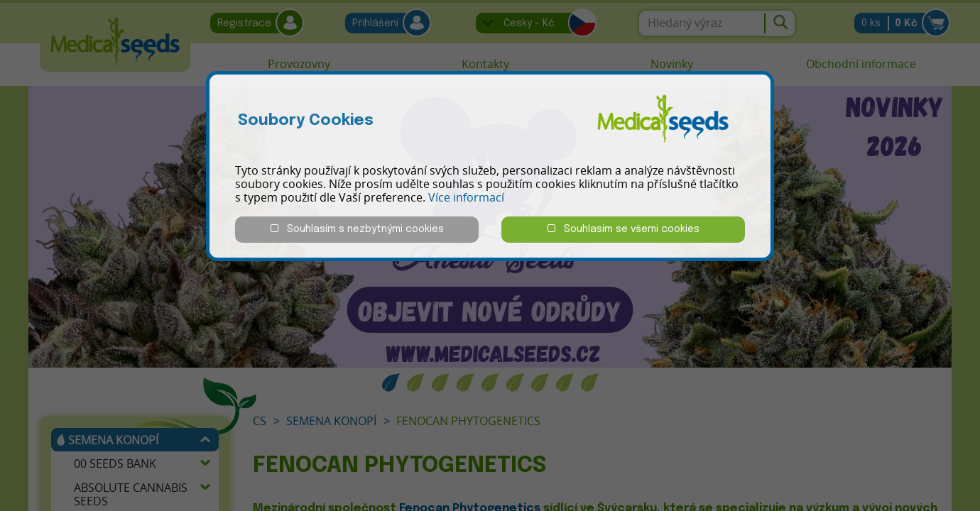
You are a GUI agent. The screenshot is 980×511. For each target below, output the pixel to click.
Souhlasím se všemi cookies (624, 229)
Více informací (466, 197)
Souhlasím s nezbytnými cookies (357, 229)
